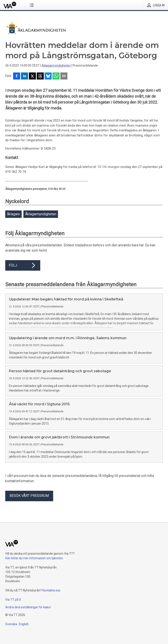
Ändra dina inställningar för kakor (28, 607)
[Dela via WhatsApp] (56, 76)
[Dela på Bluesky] (48, 76)
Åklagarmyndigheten (56, 65)
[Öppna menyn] (32, 5)
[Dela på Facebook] (17, 76)
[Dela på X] (32, 76)
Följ (23, 265)
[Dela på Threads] (40, 76)
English (24, 624)
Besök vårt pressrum (29, 496)
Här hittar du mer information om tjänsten (34, 558)
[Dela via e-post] (64, 76)
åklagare (13, 214)
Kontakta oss (51, 590)
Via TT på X (13, 600)
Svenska (11, 624)
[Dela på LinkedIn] (24, 76)
